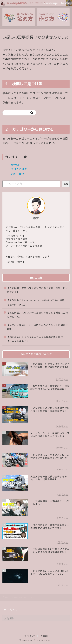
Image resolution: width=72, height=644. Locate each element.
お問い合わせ (15, 262)
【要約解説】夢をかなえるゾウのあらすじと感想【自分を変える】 (37, 290)
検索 (66, 184)
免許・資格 (17, 174)
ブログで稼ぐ (19, 169)
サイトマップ (30, 636)
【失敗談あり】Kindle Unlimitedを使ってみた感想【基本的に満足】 (36, 302)
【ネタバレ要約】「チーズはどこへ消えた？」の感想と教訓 (37, 327)
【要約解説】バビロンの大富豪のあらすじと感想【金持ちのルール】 (37, 315)
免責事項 (44, 636)
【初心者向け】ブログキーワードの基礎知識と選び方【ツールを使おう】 (36, 339)
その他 (15, 165)
